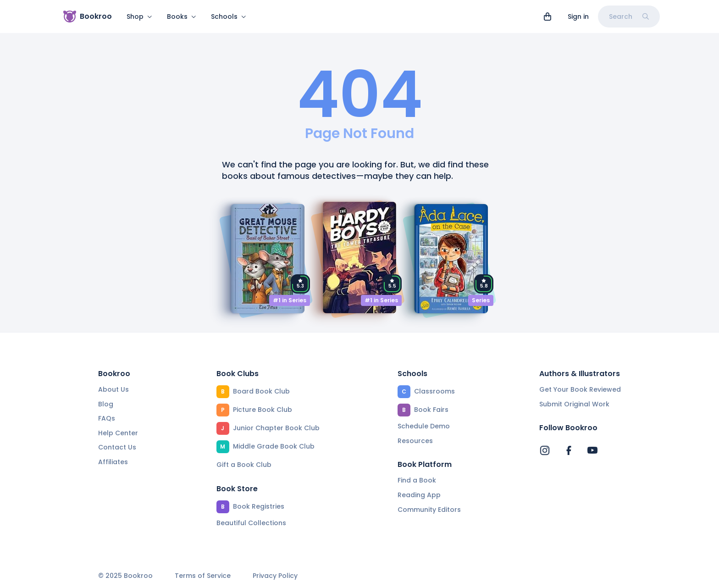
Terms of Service (203, 576)
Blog (106, 404)
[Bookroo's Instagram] (545, 450)
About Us (113, 389)
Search (629, 17)
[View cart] (548, 17)
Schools (229, 17)
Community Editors (429, 510)
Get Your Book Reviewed (580, 389)
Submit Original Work (574, 404)
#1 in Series (290, 300)
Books (182, 17)
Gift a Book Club (244, 465)
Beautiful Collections (251, 523)
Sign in (578, 17)
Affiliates (113, 462)
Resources (415, 441)
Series (481, 300)
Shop (139, 17)
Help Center (118, 433)
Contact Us (117, 447)
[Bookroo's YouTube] (592, 450)
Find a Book (417, 480)
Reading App (419, 495)
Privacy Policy (275, 576)
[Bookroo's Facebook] (569, 450)
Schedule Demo (424, 426)
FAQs (107, 418)
